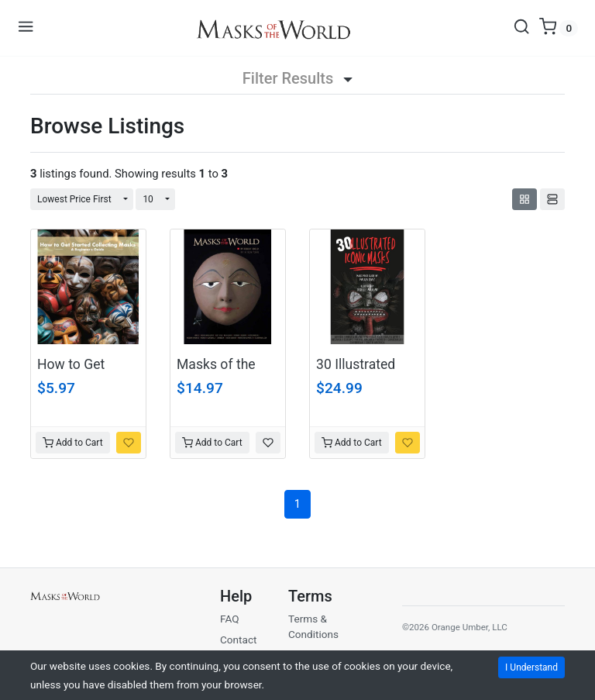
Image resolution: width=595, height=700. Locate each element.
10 (148, 199)
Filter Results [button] (297, 78)
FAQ (230, 619)
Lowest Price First (74, 199)
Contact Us (239, 647)
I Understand (531, 667)
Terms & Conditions (313, 626)
